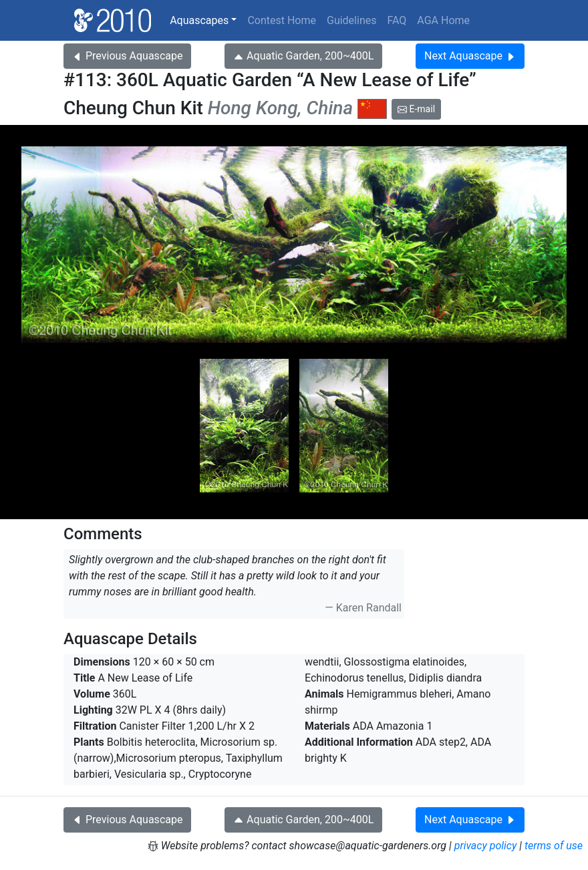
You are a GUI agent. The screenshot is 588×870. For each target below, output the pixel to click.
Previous (127, 56)
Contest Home (282, 20)
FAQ (397, 20)
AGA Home (443, 20)
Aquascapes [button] (199, 20)
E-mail (416, 109)
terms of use (554, 846)
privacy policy (486, 846)
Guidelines (351, 20)
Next (470, 56)
